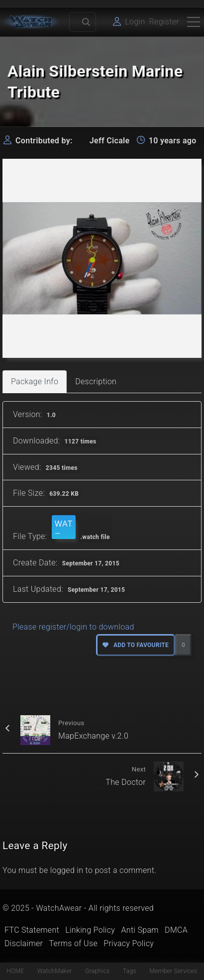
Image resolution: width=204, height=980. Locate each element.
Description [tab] (96, 381)
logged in (67, 870)
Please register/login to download (73, 627)
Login (135, 22)
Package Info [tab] (35, 381)
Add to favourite (136, 645)
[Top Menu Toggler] (194, 22)
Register (164, 22)
